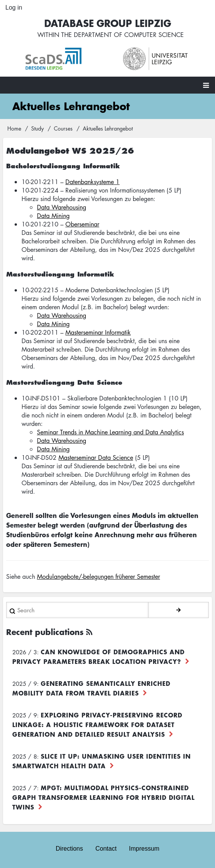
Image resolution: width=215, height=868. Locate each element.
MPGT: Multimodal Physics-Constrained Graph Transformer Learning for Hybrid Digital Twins (103, 797)
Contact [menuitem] (106, 849)
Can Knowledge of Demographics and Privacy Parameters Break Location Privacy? (98, 656)
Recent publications (45, 632)
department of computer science (129, 35)
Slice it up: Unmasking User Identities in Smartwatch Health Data (102, 761)
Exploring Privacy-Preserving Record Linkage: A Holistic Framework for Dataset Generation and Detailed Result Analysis (97, 724)
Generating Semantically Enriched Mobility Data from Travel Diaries (91, 688)
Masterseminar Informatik (98, 332)
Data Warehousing (62, 207)
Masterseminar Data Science (96, 457)
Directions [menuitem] (69, 849)
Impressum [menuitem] (144, 849)
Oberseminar (82, 224)
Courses (63, 128)
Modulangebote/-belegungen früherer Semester (98, 576)
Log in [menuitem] (14, 8)
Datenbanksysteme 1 (92, 182)
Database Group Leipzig (108, 23)
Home (14, 128)
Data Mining (53, 216)
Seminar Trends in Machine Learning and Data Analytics (110, 432)
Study (37, 128)
